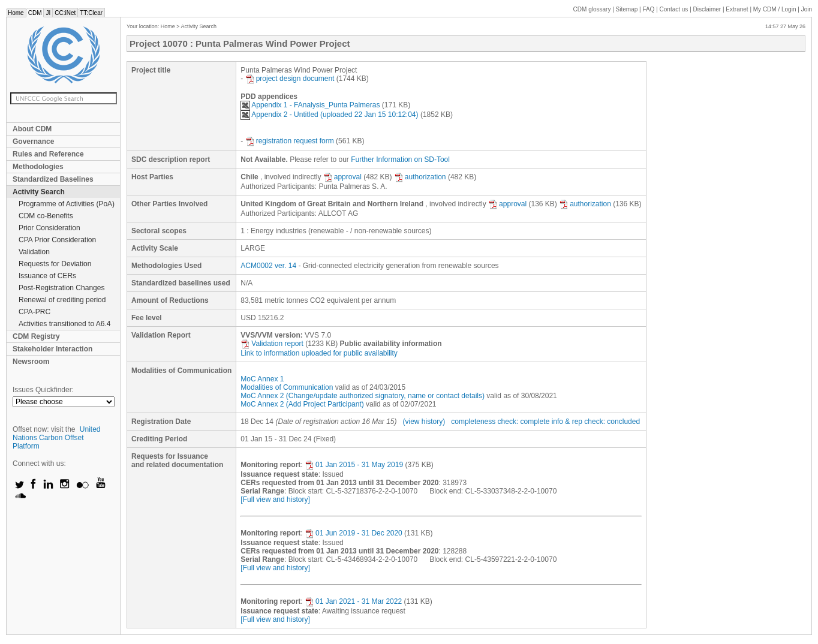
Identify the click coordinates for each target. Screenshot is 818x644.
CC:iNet (65, 13)
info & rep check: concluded (596, 422)
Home (16, 13)
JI (48, 13)
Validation (34, 252)
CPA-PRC (34, 312)
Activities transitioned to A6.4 (64, 324)
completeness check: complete (500, 422)
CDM (35, 13)
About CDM (32, 129)
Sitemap (627, 9)
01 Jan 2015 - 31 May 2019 (354, 465)
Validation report (272, 344)
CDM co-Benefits (46, 216)
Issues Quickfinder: (43, 390)
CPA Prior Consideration (57, 240)
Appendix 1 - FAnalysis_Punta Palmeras (310, 105)
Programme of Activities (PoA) (67, 204)
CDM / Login (775, 9)
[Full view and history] (275, 499)
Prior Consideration (49, 228)
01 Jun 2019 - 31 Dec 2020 (354, 533)
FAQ (648, 9)
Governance (33, 142)
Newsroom (31, 362)
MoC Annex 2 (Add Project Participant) (302, 404)
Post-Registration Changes (61, 288)
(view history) (424, 422)
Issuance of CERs (47, 276)
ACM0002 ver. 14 (268, 266)
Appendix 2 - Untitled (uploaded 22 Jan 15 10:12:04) (329, 115)
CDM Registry (36, 336)
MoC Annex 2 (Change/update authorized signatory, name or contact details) (363, 396)
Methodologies (38, 167)
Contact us (674, 9)
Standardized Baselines (53, 179)
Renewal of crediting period (62, 300)
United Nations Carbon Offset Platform (57, 438)
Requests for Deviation (55, 264)
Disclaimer (707, 9)
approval (342, 177)
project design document (290, 79)
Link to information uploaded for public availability (319, 353)
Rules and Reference (48, 154)
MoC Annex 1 (262, 379)
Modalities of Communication (287, 387)
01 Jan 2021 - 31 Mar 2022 (353, 601)
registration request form (290, 141)
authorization (420, 177)
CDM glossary (592, 9)
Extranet (737, 9)
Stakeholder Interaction (52, 349)
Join (807, 9)
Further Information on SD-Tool (400, 160)
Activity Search (39, 192)
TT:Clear (91, 13)
